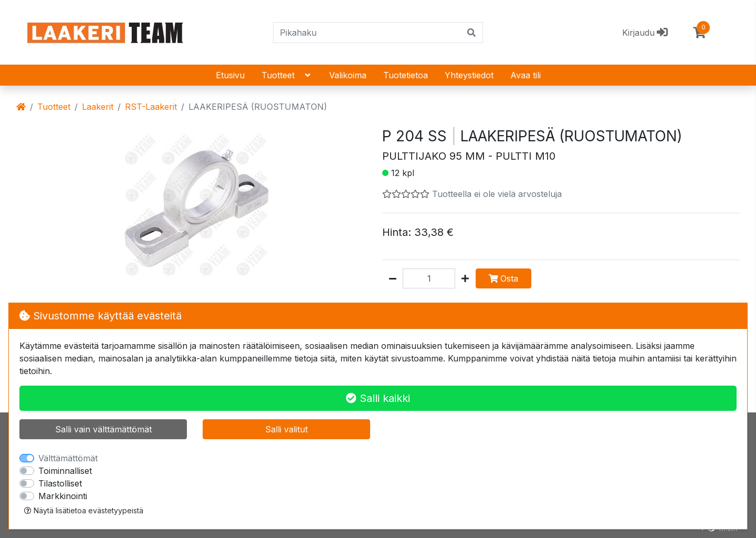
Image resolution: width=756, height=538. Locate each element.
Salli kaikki (378, 398)
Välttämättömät (68, 458)
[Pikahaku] (367, 33)
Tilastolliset (60, 483)
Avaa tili (526, 75)
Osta (503, 278)
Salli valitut (286, 429)
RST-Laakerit (151, 107)
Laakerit (98, 107)
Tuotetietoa (406, 75)
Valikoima (348, 75)
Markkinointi (63, 496)
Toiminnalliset (65, 471)
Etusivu (230, 75)
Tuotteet (287, 75)
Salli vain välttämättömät (103, 429)
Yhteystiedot (469, 75)
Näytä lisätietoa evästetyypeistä (84, 510)
